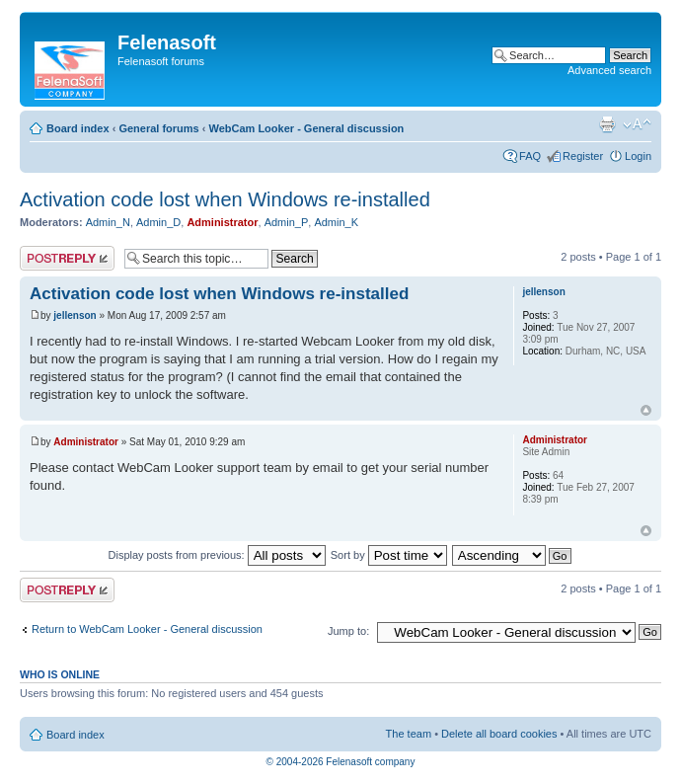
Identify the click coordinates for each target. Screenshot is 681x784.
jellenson (75, 315)
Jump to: (348, 631)
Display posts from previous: (217, 555)
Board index (78, 128)
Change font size (637, 124)
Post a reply (67, 258)
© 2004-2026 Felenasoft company (341, 762)
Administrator (222, 222)
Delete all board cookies (499, 734)
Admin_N (108, 222)
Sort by (389, 555)
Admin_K (336, 222)
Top (646, 410)
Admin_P (287, 222)
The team (409, 734)
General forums (158, 128)
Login (638, 156)
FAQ (530, 156)
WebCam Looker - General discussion (306, 128)
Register (583, 156)
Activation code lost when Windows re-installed (225, 199)
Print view (607, 124)
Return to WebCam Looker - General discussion (147, 629)
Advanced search (609, 70)
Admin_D (158, 222)
